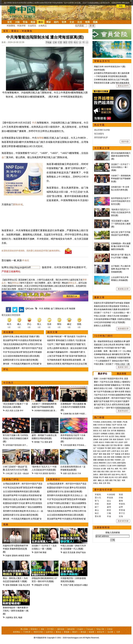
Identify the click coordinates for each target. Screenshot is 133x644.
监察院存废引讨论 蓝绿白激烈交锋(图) (21, 360)
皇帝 (120, 477)
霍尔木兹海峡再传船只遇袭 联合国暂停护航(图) (121, 156)
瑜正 (97, 513)
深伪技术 (78, 585)
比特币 (104, 451)
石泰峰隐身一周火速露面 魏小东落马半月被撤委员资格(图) (73, 407)
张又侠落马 (99, 134)
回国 (107, 472)
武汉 (7, 411)
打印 (71, 42)
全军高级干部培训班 (14, 445)
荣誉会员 (16, 283)
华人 (113, 469)
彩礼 (16, 617)
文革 (105, 483)
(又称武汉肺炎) (106, 422)
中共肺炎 (97, 422)
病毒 (95, 425)
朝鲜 (109, 448)
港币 (127, 451)
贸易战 (108, 425)
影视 (71, 585)
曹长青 (98, 516)
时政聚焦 (11, 26)
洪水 (109, 431)
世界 (64, 22)
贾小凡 (98, 498)
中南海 (107, 442)
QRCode (29, 309)
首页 (9, 22)
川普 (114, 422)
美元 (99, 451)
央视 (109, 469)
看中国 (23, 12)
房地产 (96, 454)
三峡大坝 (115, 428)
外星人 (96, 483)
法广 (95, 448)
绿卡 (115, 472)
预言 (119, 480)
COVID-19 (101, 425)
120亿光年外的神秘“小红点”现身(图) (109, 322)
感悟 (111, 480)
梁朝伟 (15, 556)
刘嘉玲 (8, 556)
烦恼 (7, 585)
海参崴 (118, 454)
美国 (33, 22)
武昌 (11, 411)
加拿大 (114, 448)
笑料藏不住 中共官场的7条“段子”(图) (110, 348)
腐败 (103, 445)
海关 (95, 472)
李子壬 (122, 513)
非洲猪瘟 (118, 457)
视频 (95, 22)
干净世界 (27, 632)
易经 (95, 480)
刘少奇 (111, 477)
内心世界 (27, 585)
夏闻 (121, 501)
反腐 (107, 445)
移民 (117, 469)
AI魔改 (85, 585)
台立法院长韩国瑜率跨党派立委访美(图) (21, 356)
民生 (119, 472)
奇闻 (87, 22)
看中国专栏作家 (103, 490)
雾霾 (95, 460)
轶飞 (97, 501)
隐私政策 (71, 629)
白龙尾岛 (102, 466)
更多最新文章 (123, 329)
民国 (105, 474)
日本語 (110, 629)
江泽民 (96, 442)
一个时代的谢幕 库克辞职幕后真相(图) (110, 76)
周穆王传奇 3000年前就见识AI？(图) (110, 67)
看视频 (67, 632)
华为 (99, 445)
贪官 (126, 442)
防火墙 (107, 460)
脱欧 (119, 448)
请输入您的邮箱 (113, 533)
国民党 (118, 434)
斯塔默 (37, 442)
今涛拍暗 (111, 494)
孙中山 (118, 474)
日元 (122, 451)
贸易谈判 (120, 439)
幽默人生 (101, 480)
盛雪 (50, 442)
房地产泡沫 (81, 552)
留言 (65, 42)
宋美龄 (96, 477)
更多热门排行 (123, 367)
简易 (121, 494)
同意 (121, 6)
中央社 (26, 260)
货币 (109, 451)
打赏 (60, 42)
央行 (123, 448)
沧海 (121, 516)
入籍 (111, 472)
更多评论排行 (123, 411)
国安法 (96, 431)
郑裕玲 (28, 556)
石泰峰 (66, 414)
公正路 (16, 411)
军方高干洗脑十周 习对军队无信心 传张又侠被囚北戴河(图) (16, 438)
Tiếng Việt (100, 629)
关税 (101, 439)
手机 (115, 480)
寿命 (101, 483)
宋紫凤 (98, 494)
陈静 (109, 504)
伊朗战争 (38, 585)
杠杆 (95, 451)
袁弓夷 (114, 431)
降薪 (45, 552)
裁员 (65, 552)
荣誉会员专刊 (102, 61)
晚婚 (20, 617)
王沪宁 (127, 439)
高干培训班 (27, 445)
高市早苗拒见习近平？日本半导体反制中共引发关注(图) (73, 438)
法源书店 (49, 632)
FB (106, 448)
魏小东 (72, 414)
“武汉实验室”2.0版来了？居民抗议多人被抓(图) (121, 224)
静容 (109, 510)
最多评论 (102, 374)
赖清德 (123, 436)
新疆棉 (122, 428)
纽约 (56, 22)
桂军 (109, 474)
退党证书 (101, 632)
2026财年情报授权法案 (44, 411)
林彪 (106, 477)
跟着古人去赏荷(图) (102, 326)
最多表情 (121, 374)
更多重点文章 (123, 289)
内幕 (112, 442)
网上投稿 (24, 629)
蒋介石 (124, 474)
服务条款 (61, 629)
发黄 (65, 473)
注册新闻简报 (102, 528)
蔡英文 (127, 454)
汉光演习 (97, 434)
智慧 (107, 480)
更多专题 (125, 142)
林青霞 (21, 556)
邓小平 (102, 477)
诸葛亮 (125, 477)
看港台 (15, 31)
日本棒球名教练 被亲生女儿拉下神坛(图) (111, 80)
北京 (95, 457)
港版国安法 (121, 431)
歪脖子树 (38, 552)
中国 (36, 473)
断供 (75, 445)
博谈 (48, 22)
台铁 (110, 428)
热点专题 (99, 125)
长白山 (96, 466)
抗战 (113, 474)
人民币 (114, 451)
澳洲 (101, 474)
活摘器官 (104, 428)
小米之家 (9, 473)
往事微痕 (104, 434)
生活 (80, 22)
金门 (4, 157)
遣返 (99, 472)
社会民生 (32, 26)
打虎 (111, 445)
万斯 (110, 439)
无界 (118, 632)
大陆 (17, 22)
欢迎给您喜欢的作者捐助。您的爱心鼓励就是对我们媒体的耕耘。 (32, 251)
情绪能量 (14, 585)
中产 (113, 454)
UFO (102, 436)
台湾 (66, 309)
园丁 (97, 507)
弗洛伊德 (97, 436)
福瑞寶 (91, 632)
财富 (109, 454)
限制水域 (18, 204)
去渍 (69, 473)
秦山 (97, 510)
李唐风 (122, 504)
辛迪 (109, 516)
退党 (123, 434)
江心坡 (109, 466)
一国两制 (127, 445)
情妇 (95, 445)
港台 (41, 22)
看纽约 (75, 632)
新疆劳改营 (122, 466)
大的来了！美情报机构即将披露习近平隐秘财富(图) (121, 179)
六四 (125, 425)
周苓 (97, 504)
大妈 (105, 457)
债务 (127, 448)
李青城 (122, 510)
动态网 (110, 632)
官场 (25, 22)
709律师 (118, 460)
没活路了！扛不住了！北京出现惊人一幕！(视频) (121, 167)
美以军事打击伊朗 (102, 130)
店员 (19, 473)
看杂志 (58, 632)
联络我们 (34, 629)
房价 (109, 457)
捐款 (43, 629)
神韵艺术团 (38, 632)
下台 (42, 442)
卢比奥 (125, 422)
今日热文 (8, 383)
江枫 (109, 513)
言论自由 (97, 469)
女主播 (103, 469)
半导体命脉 (81, 445)
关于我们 (51, 629)
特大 (76, 42)
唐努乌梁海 (121, 463)
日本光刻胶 (68, 445)
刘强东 (100, 457)
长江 (101, 431)
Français (90, 629)
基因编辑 (101, 460)
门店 (15, 473)
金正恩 (111, 436)
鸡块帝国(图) (99, 70)
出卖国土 (97, 428)
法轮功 (96, 463)
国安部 (45, 473)
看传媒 (83, 632)
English (80, 629)
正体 (55, 42)
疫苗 (105, 431)
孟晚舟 (96, 439)
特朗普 (119, 422)
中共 (34, 123)
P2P (128, 457)
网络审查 (102, 463)
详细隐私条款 (26, 6)
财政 (105, 454)
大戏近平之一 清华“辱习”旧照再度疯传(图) (112, 408)
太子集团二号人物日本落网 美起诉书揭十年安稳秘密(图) (121, 269)
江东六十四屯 (111, 463)
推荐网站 (17, 632)
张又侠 (120, 425)
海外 (124, 472)
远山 (109, 501)
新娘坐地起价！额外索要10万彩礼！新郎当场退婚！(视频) (16, 611)
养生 (109, 483)
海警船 (40, 138)
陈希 (77, 414)
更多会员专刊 (123, 86)
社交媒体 (101, 448)
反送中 (121, 442)
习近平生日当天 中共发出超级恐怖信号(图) (112, 395)
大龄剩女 (9, 617)
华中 (22, 411)
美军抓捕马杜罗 (101, 137)
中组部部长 (84, 414)
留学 (125, 469)
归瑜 (121, 498)
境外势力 (52, 473)
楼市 (101, 454)
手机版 (49, 42)
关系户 (66, 585)
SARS (114, 466)
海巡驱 (72, 309)
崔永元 (102, 442)
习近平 (114, 425)
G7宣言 (46, 585)
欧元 (118, 451)
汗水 (79, 473)
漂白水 (74, 473)
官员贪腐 (71, 552)
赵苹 (121, 507)
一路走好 (25, 473)
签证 (103, 472)
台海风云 (43, 26)
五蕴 (20, 585)
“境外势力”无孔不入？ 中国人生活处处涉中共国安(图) (121, 212)
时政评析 (22, 26)
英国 (46, 442)
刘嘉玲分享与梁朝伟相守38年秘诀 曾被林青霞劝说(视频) (15, 549)
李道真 (110, 498)
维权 (112, 460)
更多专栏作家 (123, 521)
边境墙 (106, 439)
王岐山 (117, 436)
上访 (123, 460)
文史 (72, 22)
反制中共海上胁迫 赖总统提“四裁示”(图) (21, 336)
